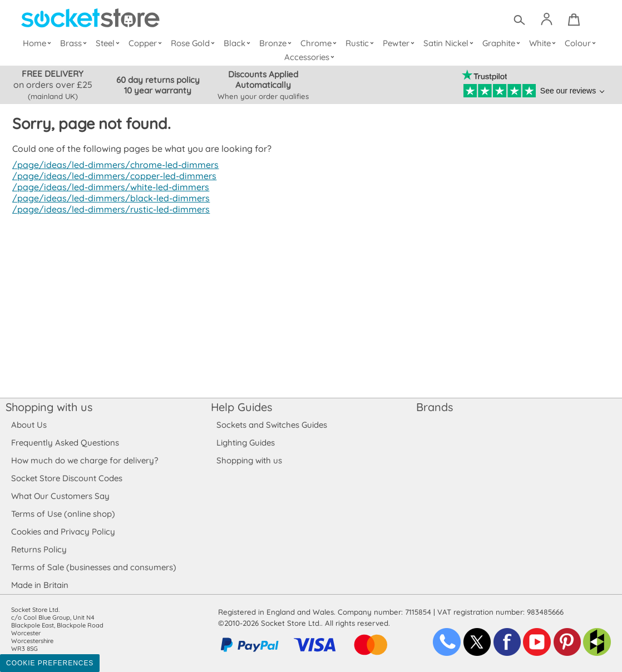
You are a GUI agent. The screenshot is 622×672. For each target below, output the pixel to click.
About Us (29, 425)
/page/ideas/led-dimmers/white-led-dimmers (108, 187)
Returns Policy (38, 549)
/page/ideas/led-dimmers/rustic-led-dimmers (108, 209)
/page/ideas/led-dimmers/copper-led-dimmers (112, 176)
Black (240, 43)
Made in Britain (40, 585)
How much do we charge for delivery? (84, 460)
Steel (110, 43)
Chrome (320, 43)
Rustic (361, 43)
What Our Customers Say (60, 496)
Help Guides (241, 407)
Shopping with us (49, 407)
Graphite (502, 43)
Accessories (311, 57)
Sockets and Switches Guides (272, 425)
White (544, 43)
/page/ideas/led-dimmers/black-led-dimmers (108, 198)
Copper (147, 43)
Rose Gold (195, 43)
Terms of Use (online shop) (63, 514)
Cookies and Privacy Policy (63, 532)
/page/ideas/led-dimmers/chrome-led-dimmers (113, 165)
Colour (582, 43)
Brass (76, 43)
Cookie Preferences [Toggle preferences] (50, 663)
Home (40, 43)
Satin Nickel (450, 43)
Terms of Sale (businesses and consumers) (93, 567)
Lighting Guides (246, 443)
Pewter (400, 43)
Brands (435, 407)
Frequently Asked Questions (65, 443)
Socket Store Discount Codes (66, 478)
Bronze (277, 43)
